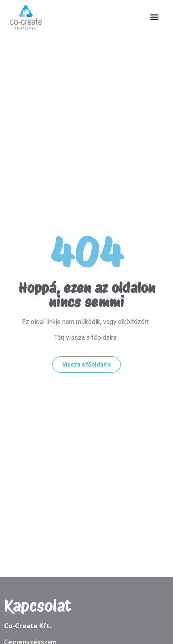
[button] (154, 17)
